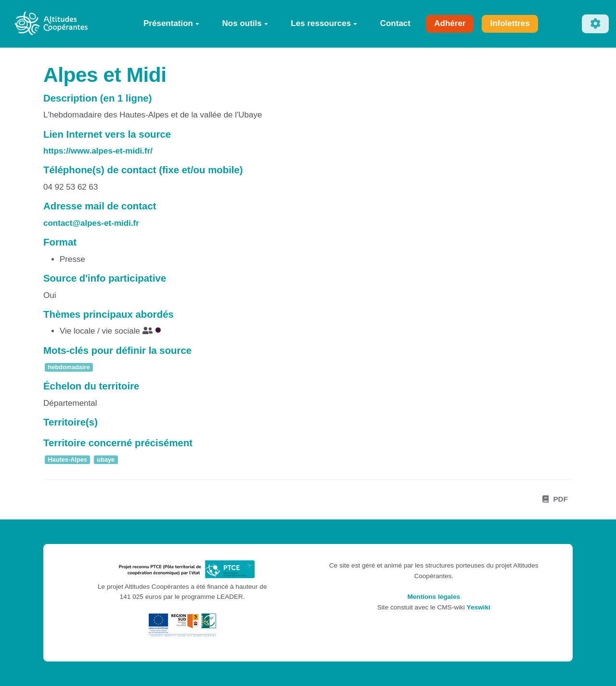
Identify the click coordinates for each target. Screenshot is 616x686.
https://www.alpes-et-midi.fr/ (98, 151)
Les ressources (324, 23)
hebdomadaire (69, 367)
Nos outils (245, 23)
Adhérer (450, 23)
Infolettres (510, 23)
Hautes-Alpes (67, 460)
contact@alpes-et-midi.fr (91, 223)
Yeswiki (479, 607)
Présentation (171, 23)
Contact (395, 23)
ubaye (106, 460)
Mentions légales (434, 597)
